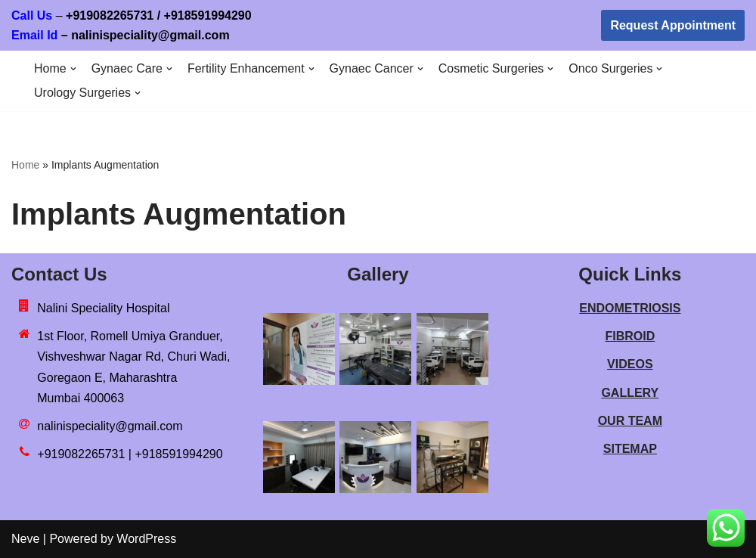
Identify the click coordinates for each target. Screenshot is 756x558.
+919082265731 (110, 15)
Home (25, 165)
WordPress (146, 539)
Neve (25, 539)
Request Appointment (673, 25)
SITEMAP (630, 449)
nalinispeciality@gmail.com (110, 426)
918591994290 (236, 15)
